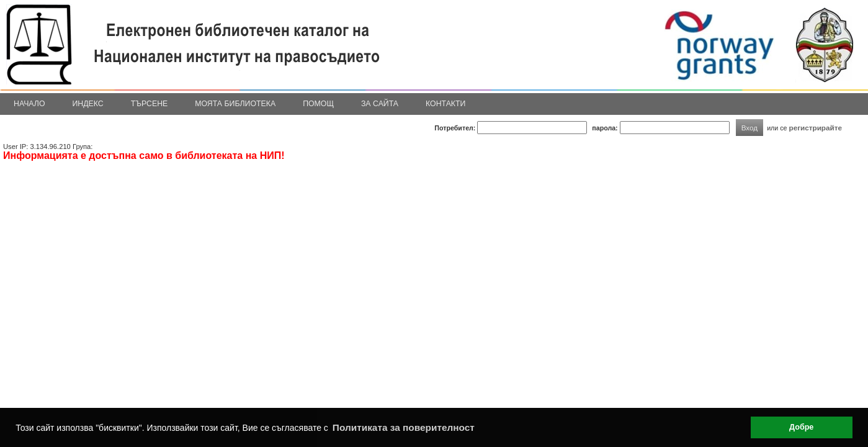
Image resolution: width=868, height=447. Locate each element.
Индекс (88, 104)
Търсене (150, 104)
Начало (29, 104)
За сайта (380, 104)
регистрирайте (815, 128)
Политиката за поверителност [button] (404, 427)
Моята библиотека (235, 104)
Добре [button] (801, 427)
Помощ (318, 104)
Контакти (445, 104)
